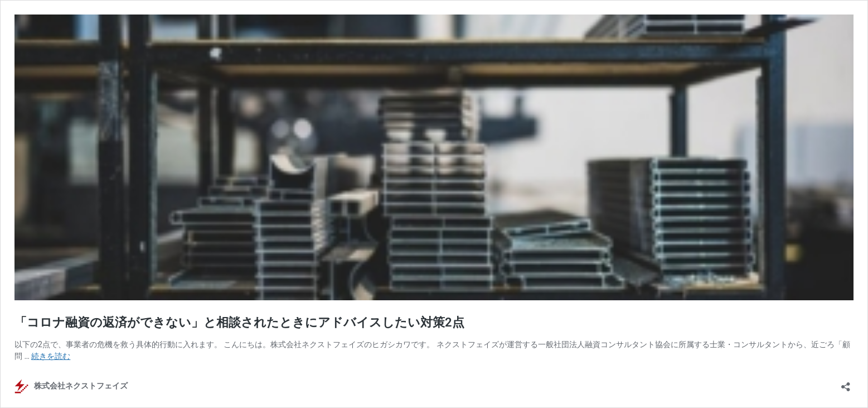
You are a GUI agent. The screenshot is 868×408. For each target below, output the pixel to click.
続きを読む (51, 356)
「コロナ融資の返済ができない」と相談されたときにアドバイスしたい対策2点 (239, 322)
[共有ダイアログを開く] (846, 383)
